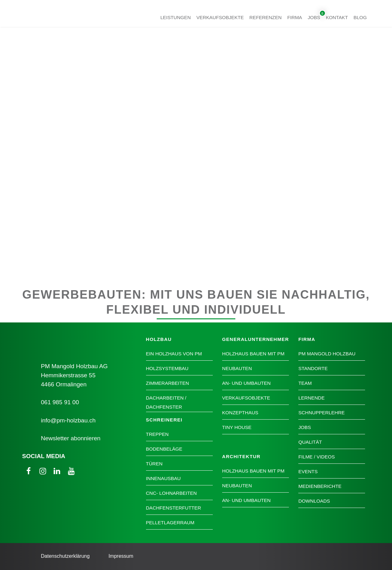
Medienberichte (320, 486)
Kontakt (337, 17)
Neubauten (237, 368)
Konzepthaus (240, 413)
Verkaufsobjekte (220, 17)
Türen (154, 464)
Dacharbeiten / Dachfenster (166, 402)
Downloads (314, 501)
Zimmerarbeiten (168, 383)
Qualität (310, 442)
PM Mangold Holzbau (327, 354)
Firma (295, 17)
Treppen (157, 434)
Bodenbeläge (164, 449)
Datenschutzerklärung (65, 556)
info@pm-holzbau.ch (68, 420)
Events (308, 471)
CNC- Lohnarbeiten (171, 493)
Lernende (311, 398)
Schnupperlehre (321, 413)
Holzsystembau (167, 368)
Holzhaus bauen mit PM (253, 354)
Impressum (121, 556)
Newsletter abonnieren (71, 438)
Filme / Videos (316, 457)
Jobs (314, 17)
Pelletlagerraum (170, 523)
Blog (360, 17)
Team (305, 383)
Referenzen (266, 17)
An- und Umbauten (246, 383)
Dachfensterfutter (174, 508)
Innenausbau (163, 478)
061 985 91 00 (60, 402)
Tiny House (237, 427)
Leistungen (176, 17)
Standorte (313, 368)
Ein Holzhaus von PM (174, 354)
